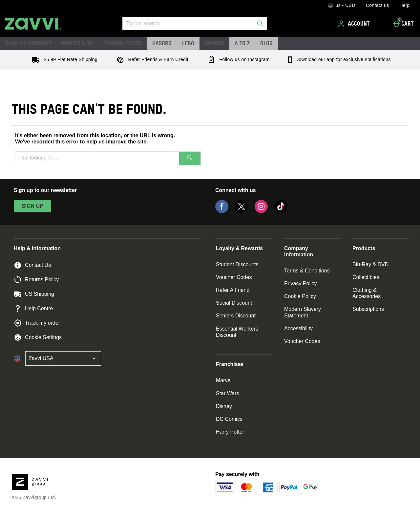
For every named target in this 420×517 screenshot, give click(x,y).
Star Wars (228, 393)
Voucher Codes (234, 277)
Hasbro (162, 43)
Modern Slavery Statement (303, 312)
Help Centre (33, 309)
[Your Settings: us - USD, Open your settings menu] (342, 5)
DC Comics (229, 419)
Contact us (378, 5)
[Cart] (405, 24)
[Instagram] (261, 211)
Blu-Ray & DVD (370, 264)
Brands (214, 43)
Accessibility (298, 328)
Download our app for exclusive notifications (338, 59)
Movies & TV (78, 43)
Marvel (224, 380)
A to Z (242, 43)
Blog (266, 43)
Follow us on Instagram (237, 59)
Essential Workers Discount (237, 332)
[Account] (355, 24)
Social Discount (234, 303)
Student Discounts (237, 264)
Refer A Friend (233, 290)
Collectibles (366, 277)
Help (405, 5)
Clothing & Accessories (367, 293)
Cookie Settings (38, 337)
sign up (32, 206)
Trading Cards (123, 43)
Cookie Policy (300, 296)
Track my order (37, 323)
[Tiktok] (281, 211)
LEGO (188, 43)
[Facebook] (222, 211)
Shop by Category (28, 43)
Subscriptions (368, 309)
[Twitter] (241, 211)
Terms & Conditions (307, 271)
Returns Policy (36, 280)
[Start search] (260, 24)
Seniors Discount (236, 316)
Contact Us (32, 265)
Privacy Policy (301, 283)
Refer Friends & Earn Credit (151, 59)
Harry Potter (230, 432)
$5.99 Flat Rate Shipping (63, 59)
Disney (224, 406)
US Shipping (34, 294)
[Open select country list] (63, 358)
